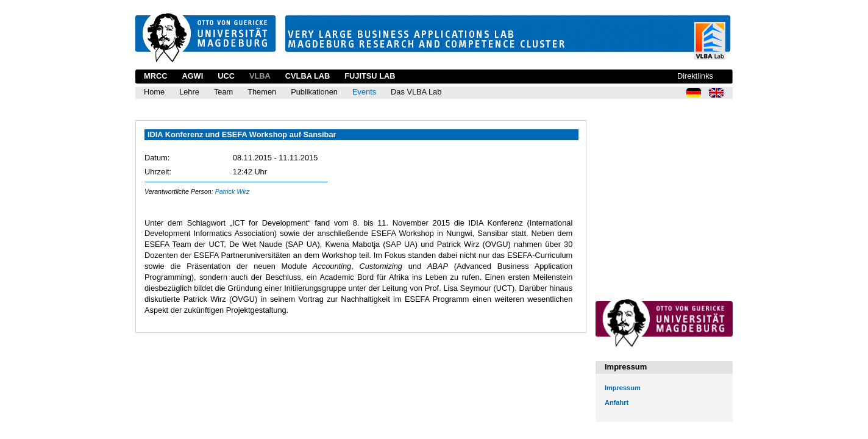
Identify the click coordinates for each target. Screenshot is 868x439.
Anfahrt (617, 402)
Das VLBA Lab (416, 92)
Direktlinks (695, 76)
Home (154, 92)
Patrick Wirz (233, 191)
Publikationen (314, 92)
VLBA (260, 76)
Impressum (623, 388)
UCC (226, 76)
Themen (262, 92)
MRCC (155, 76)
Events (364, 92)
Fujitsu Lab (370, 76)
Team (223, 92)
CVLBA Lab (308, 76)
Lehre (189, 92)
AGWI (192, 76)
